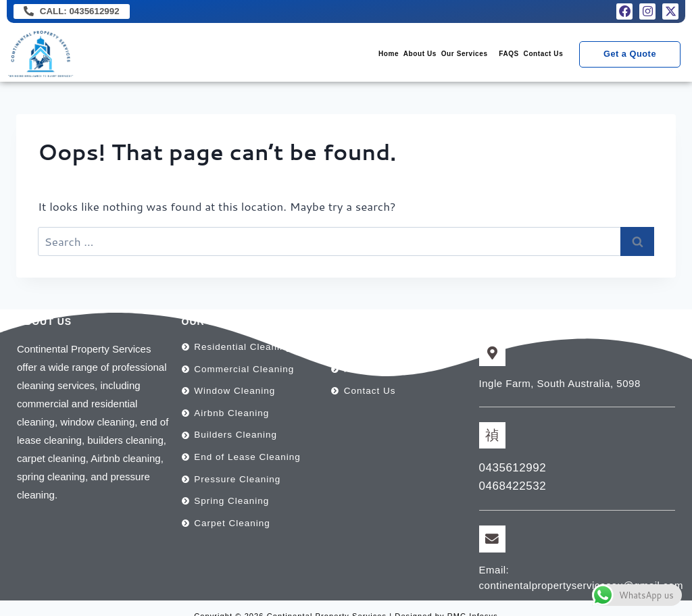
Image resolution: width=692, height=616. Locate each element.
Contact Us (536, 56)
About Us (365, 56)
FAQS (485, 56)
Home (318, 56)
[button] (428, 56)
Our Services (425, 56)
